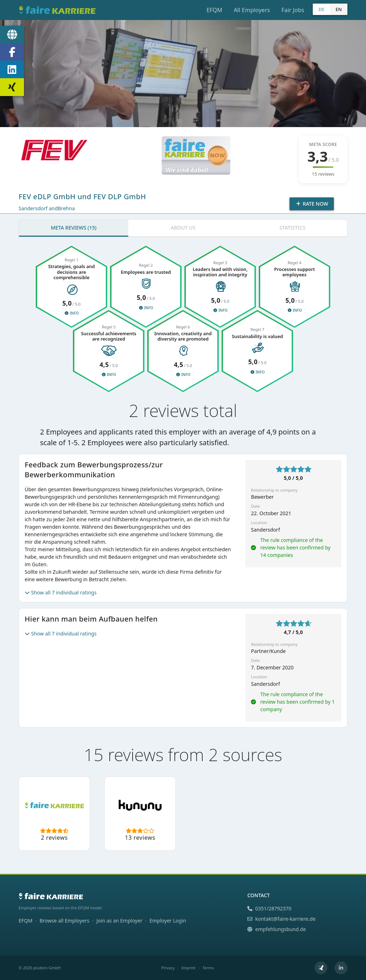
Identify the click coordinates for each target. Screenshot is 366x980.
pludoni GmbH (47, 968)
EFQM (214, 10)
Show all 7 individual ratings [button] (61, 592)
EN (339, 9)
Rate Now (312, 204)
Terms (208, 968)
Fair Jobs (293, 10)
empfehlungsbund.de (277, 929)
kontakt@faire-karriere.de (281, 919)
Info (71, 313)
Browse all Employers (64, 921)
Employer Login (168, 921)
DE (322, 9)
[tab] (74, 228)
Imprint (189, 968)
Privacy (168, 968)
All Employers (252, 10)
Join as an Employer (120, 921)
